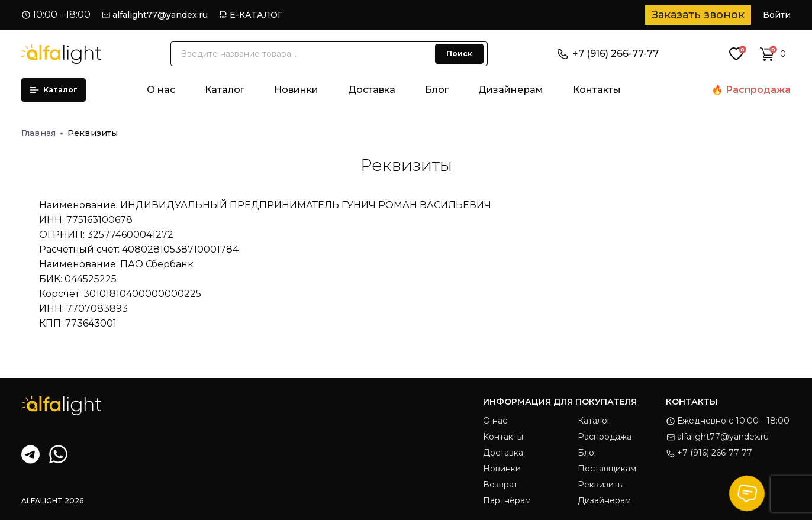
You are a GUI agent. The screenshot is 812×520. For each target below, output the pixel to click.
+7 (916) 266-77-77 (608, 54)
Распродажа (758, 90)
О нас (161, 90)
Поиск (459, 54)
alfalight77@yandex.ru (160, 15)
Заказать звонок (698, 15)
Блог (437, 90)
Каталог (54, 90)
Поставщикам (607, 469)
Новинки (296, 90)
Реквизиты (601, 485)
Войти (777, 15)
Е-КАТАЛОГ (256, 15)
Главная (42, 133)
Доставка (372, 90)
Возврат (500, 485)
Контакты (597, 90)
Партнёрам (507, 500)
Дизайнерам (511, 90)
